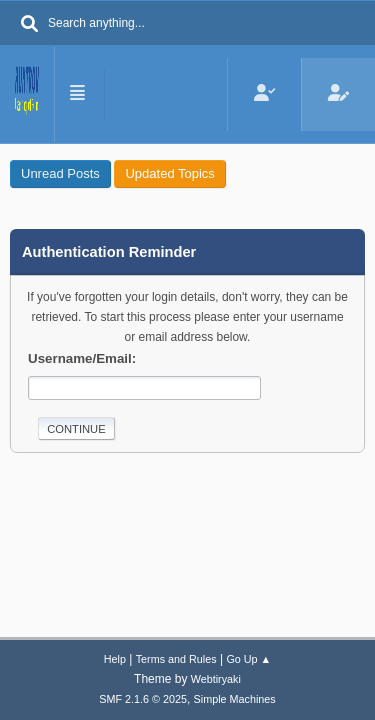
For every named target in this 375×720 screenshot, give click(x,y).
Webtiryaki (216, 679)
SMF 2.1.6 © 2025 (143, 699)
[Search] (30, 25)
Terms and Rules (176, 659)
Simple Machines (235, 699)
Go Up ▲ (248, 659)
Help (115, 659)
